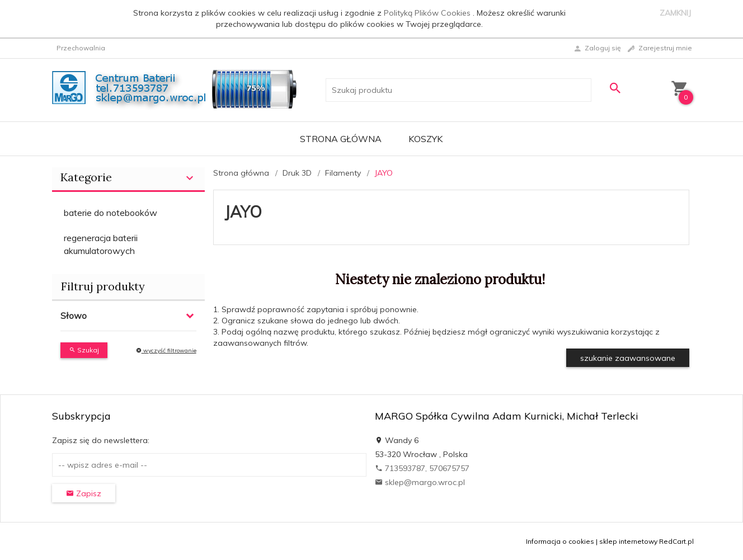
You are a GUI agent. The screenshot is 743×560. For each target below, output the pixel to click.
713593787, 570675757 (422, 468)
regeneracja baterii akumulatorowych (101, 244)
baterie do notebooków (110, 213)
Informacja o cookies (560, 541)
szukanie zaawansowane (628, 358)
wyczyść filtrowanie (166, 350)
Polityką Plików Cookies (428, 13)
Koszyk (425, 139)
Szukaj (84, 350)
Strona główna (341, 139)
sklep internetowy (628, 541)
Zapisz (84, 493)
